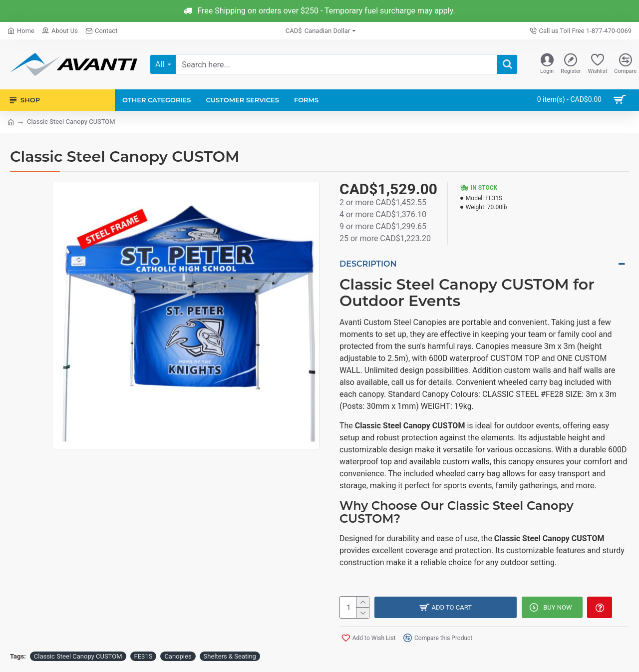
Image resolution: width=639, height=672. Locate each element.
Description (368, 264)
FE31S (144, 653)
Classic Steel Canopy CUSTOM (78, 653)
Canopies (178, 653)
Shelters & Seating (230, 653)
